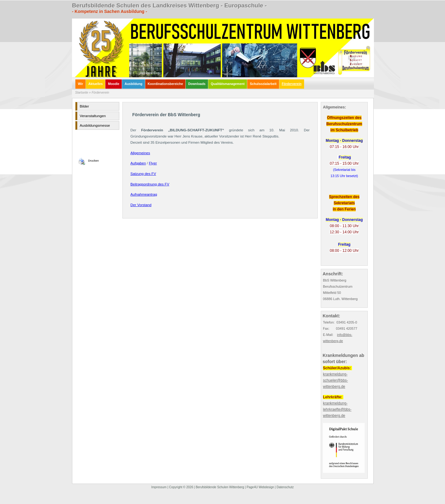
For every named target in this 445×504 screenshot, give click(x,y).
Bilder (84, 106)
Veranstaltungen (93, 116)
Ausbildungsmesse (95, 125)
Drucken (93, 161)
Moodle (114, 84)
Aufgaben (138, 163)
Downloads (197, 84)
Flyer (153, 163)
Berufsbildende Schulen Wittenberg (220, 487)
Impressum (159, 487)
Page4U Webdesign (260, 487)
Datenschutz (285, 487)
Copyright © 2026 (181, 487)
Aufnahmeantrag (144, 194)
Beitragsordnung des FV (150, 184)
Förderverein (292, 84)
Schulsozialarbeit (263, 84)
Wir (81, 84)
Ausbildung (133, 84)
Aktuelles (96, 84)
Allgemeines (140, 153)
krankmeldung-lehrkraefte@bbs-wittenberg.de (337, 409)
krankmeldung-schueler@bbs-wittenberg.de (335, 380)
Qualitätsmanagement (228, 84)
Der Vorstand (141, 205)
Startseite (82, 93)
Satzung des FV (143, 174)
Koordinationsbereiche (165, 84)
